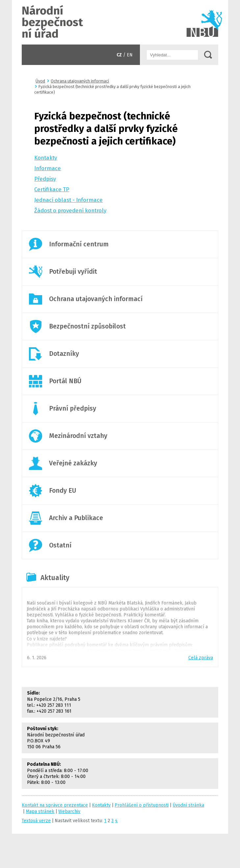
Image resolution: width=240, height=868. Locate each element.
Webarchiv (69, 811)
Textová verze (36, 821)
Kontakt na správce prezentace (55, 805)
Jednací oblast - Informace (68, 200)
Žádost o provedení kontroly (70, 210)
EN (130, 55)
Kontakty (46, 158)
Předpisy (45, 179)
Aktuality (55, 578)
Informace (48, 168)
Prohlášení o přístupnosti (142, 805)
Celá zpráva (201, 658)
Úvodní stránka (120, 22)
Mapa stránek (40, 811)
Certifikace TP (52, 189)
